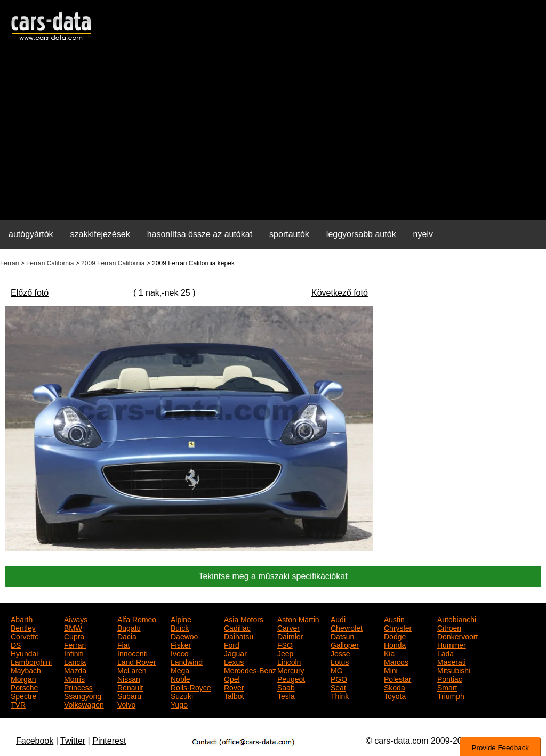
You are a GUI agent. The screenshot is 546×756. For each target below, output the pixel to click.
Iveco (179, 653)
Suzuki (182, 695)
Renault (130, 687)
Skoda (395, 687)
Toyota (395, 695)
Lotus (340, 661)
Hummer (452, 644)
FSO (285, 644)
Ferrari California (50, 263)
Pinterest (109, 741)
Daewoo (184, 636)
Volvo (126, 704)
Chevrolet (347, 627)
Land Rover (136, 661)
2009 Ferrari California (113, 263)
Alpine (181, 619)
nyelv (423, 234)
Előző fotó (30, 293)
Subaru (129, 695)
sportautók (289, 234)
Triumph (451, 695)
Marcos (396, 661)
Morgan (23, 678)
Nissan (129, 678)
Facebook (35, 741)
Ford (232, 644)
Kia (389, 653)
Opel (232, 678)
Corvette (25, 636)
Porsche (24, 687)
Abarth (22, 619)
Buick (180, 627)
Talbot (234, 695)
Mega (180, 670)
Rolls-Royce (191, 687)
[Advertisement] (273, 136)
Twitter (73, 741)
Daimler (290, 636)
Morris (74, 678)
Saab (286, 687)
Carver (288, 627)
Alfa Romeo (137, 619)
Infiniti (74, 653)
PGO (339, 678)
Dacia (127, 636)
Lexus (234, 661)
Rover (234, 687)
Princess (78, 687)
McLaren (132, 670)
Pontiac (450, 678)
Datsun (342, 636)
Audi (338, 619)
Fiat (123, 644)
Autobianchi (457, 619)
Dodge (395, 636)
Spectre (23, 695)
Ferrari (9, 263)
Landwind (187, 661)
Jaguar (235, 653)
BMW (73, 627)
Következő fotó (340, 293)
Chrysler (398, 627)
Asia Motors (244, 619)
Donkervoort (457, 636)
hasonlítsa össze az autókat (200, 234)
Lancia (75, 661)
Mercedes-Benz (250, 670)
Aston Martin (298, 619)
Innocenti (133, 653)
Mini (391, 670)
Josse (340, 653)
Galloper (345, 644)
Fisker (181, 644)
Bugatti (129, 627)
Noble (180, 678)
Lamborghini (31, 661)
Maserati (452, 661)
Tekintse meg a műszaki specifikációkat (273, 576)
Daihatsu (239, 636)
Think (340, 695)
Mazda (75, 670)
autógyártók (31, 234)
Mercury (291, 670)
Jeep (285, 653)
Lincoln (289, 661)
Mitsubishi (454, 670)
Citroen (449, 627)
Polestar (398, 678)
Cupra (74, 636)
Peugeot (291, 678)
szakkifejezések (100, 234)
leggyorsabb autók (361, 234)
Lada (445, 653)
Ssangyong (83, 695)
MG (337, 670)
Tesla (286, 695)
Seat (338, 687)
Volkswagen (84, 704)
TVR (18, 704)
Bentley (23, 627)
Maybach (26, 670)
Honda (395, 644)
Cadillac (237, 627)
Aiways (76, 619)
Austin (394, 619)
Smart (447, 687)
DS (16, 644)
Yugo (179, 704)
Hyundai (24, 653)
